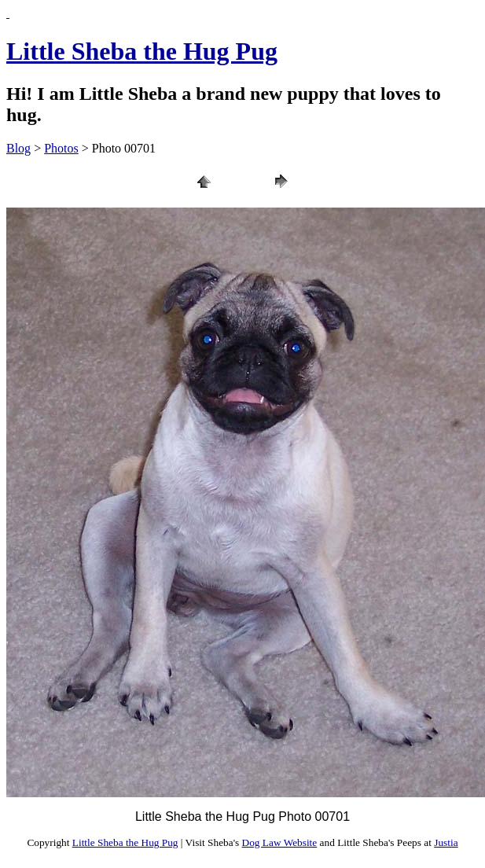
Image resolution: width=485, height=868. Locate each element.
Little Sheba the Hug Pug (142, 51)
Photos (61, 148)
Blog (18, 148)
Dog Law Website (280, 842)
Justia (446, 842)
